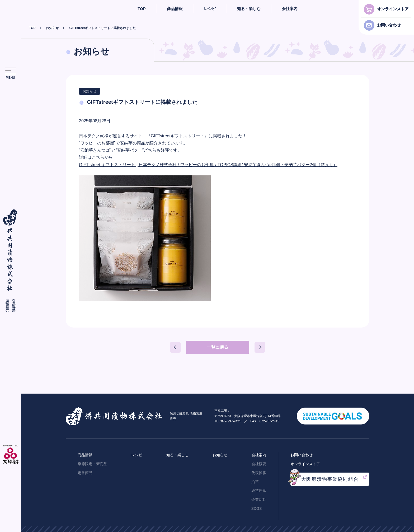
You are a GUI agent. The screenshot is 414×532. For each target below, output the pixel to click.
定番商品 (85, 472)
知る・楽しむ (249, 9)
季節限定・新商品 (92, 463)
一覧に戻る (218, 347)
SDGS (257, 507)
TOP (142, 9)
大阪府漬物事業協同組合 (330, 478)
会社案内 (290, 9)
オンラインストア (393, 9)
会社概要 (259, 463)
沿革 (255, 481)
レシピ (210, 9)
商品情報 (175, 9)
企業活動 (259, 499)
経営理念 (259, 490)
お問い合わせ (389, 25)
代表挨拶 (259, 472)
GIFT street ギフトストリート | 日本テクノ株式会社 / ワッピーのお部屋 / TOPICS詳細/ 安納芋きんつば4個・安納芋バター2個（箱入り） (208, 165)
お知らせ (52, 28)
